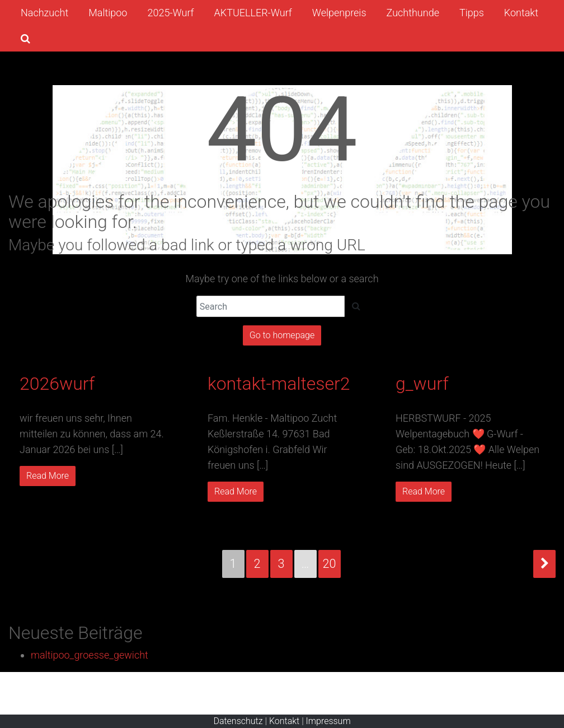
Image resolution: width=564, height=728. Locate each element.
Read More (48, 476)
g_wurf (422, 384)
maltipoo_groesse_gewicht (90, 655)
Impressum (328, 721)
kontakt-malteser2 (279, 384)
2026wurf (57, 384)
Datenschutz (238, 721)
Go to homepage (282, 335)
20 (330, 564)
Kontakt (284, 721)
